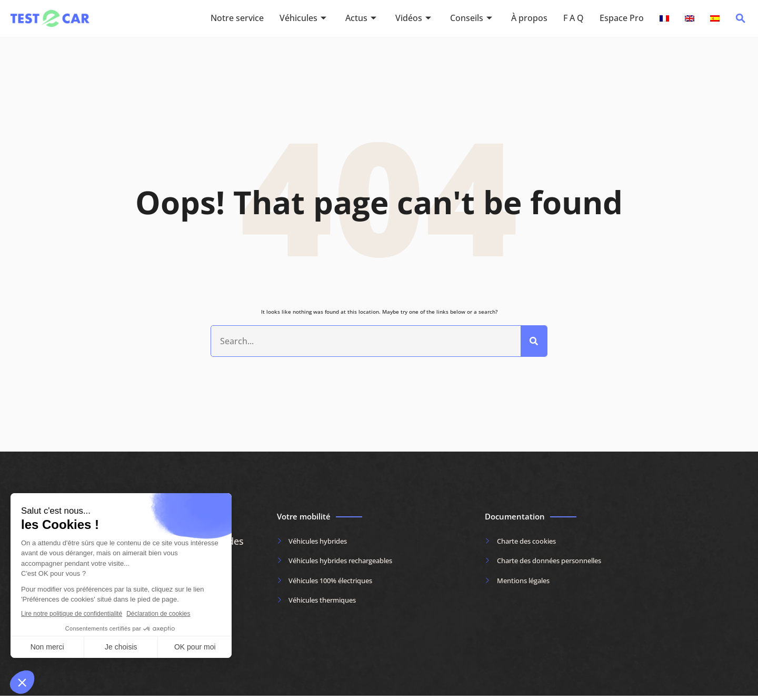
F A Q (574, 18)
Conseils (471, 18)
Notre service (237, 18)
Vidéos (413, 18)
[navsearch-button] (740, 21)
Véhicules (303, 18)
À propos (529, 18)
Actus (361, 18)
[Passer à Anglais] (690, 18)
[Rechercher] (534, 343)
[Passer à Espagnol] (715, 18)
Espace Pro (622, 18)
